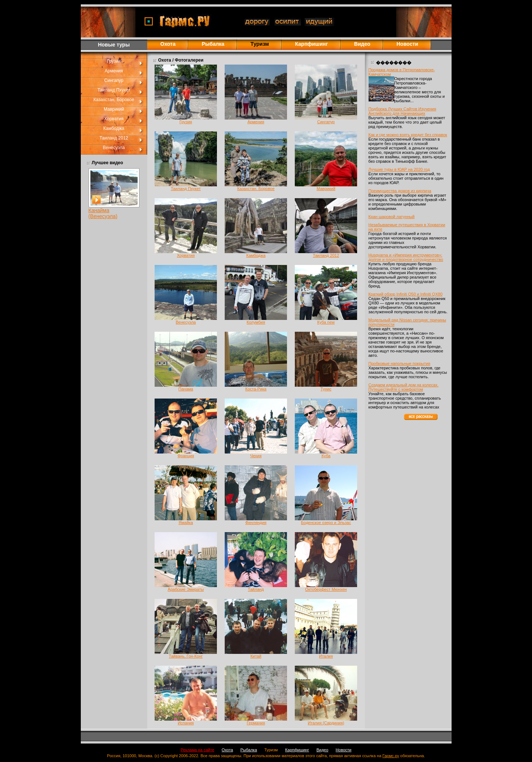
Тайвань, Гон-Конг (186, 656)
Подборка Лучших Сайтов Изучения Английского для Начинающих (403, 111)
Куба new (326, 322)
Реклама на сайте (198, 750)
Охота (168, 44)
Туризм (271, 750)
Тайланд (256, 589)
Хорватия (114, 119)
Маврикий (114, 109)
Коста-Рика (256, 389)
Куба (326, 456)
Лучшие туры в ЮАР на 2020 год (399, 169)
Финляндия (256, 523)
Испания (186, 723)
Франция (186, 456)
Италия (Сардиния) (326, 723)
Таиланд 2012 (114, 138)
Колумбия (256, 322)
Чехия (256, 456)
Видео (362, 44)
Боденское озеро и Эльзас (326, 523)
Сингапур (114, 80)
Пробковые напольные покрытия (400, 363)
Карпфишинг (312, 44)
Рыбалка (213, 44)
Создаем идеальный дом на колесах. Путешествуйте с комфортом (404, 387)
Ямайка (186, 523)
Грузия (114, 61)
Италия (326, 656)
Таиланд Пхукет (114, 90)
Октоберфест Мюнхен (326, 589)
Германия (256, 723)
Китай (256, 656)
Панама (186, 389)
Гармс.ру (391, 756)
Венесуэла (114, 148)
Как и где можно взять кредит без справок (408, 135)
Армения (114, 71)
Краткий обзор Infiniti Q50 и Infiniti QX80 (406, 294)
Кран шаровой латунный (392, 217)
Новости (407, 44)
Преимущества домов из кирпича (400, 191)
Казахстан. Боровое (114, 100)
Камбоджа (114, 128)
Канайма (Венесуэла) (103, 213)
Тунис (326, 389)
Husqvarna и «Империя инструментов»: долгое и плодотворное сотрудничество (406, 257)
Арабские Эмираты (186, 589)
